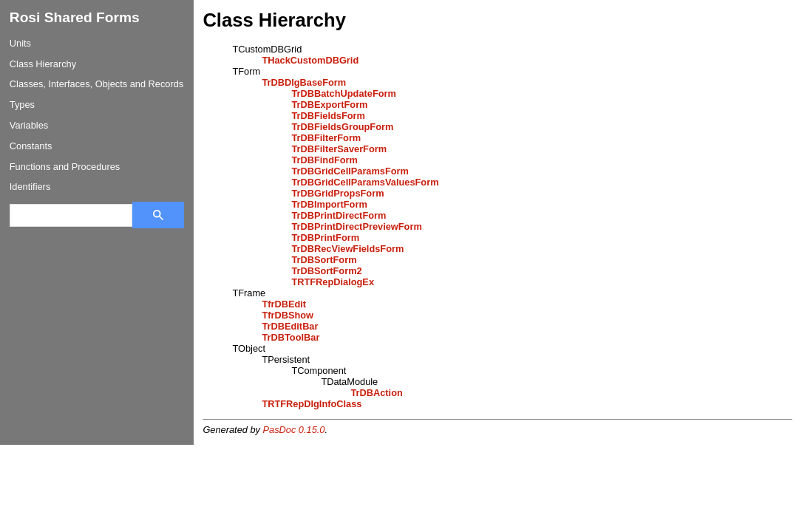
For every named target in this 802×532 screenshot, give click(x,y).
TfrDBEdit (284, 304)
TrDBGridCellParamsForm (350, 171)
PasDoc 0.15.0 (294, 430)
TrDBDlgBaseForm (304, 82)
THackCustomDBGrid (310, 60)
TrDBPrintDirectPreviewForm (356, 226)
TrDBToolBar (290, 337)
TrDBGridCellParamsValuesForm (365, 182)
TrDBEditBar (290, 326)
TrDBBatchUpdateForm (344, 93)
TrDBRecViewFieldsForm (347, 249)
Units (20, 43)
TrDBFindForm (324, 160)
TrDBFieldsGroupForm (342, 127)
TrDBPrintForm (325, 238)
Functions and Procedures (65, 167)
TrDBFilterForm (326, 138)
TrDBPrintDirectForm (339, 215)
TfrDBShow (288, 315)
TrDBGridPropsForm (337, 193)
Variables (29, 125)
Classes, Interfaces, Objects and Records (96, 84)
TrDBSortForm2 (326, 271)
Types (22, 105)
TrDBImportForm (329, 204)
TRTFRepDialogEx (333, 282)
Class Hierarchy (43, 64)
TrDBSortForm (324, 260)
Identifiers (30, 187)
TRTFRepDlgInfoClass (312, 404)
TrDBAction (376, 393)
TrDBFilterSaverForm (339, 149)
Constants (31, 146)
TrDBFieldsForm (328, 116)
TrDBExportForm (329, 105)
